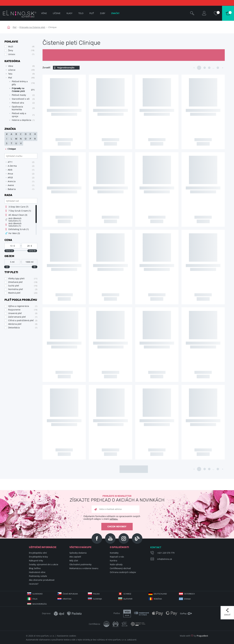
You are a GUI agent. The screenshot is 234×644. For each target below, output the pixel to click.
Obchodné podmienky (80, 564)
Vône (44, 13)
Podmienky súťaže (38, 576)
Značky (115, 13)
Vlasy (69, 13)
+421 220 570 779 (166, 553)
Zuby (103, 13)
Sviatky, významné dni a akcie (44, 564)
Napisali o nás (117, 557)
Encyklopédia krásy (38, 557)
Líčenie (57, 13)
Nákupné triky (36, 561)
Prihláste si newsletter (117, 499)
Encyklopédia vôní (38, 553)
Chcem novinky (117, 527)
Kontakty (114, 553)
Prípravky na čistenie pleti (32, 27)
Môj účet (74, 561)
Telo (81, 13)
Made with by (194, 636)
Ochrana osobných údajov (123, 572)
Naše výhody (116, 564)
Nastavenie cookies (67, 636)
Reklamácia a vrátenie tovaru (84, 568)
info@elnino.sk (165, 559)
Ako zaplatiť (75, 557)
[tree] (19, 94)
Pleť (15, 27)
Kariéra (113, 561)
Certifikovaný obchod (120, 568)
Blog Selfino (35, 568)
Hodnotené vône (37, 572)
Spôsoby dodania (78, 553)
